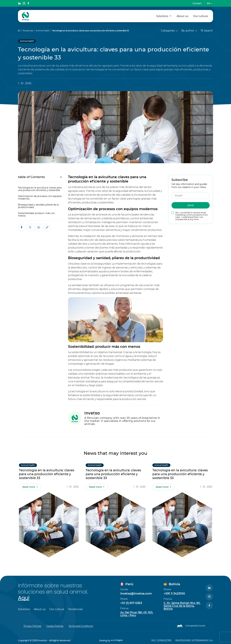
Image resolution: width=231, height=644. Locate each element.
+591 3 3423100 (174, 594)
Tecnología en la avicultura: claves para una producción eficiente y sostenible (40, 189)
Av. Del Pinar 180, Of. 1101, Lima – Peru (137, 614)
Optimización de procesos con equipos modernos (40, 198)
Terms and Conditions (81, 626)
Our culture (201, 16)
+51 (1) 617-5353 (131, 603)
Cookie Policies (55, 626)
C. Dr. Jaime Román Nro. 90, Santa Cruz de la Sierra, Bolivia (182, 606)
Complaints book (195, 626)
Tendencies (28, 31)
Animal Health (43, 31)
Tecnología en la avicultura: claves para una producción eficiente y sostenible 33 (90, 31)
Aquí (24, 598)
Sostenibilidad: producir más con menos (36, 215)
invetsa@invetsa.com (136, 594)
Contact (197, 3)
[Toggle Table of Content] (59, 177)
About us (182, 16)
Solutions (162, 16)
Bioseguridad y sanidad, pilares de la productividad (38, 206)
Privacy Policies (32, 626)
